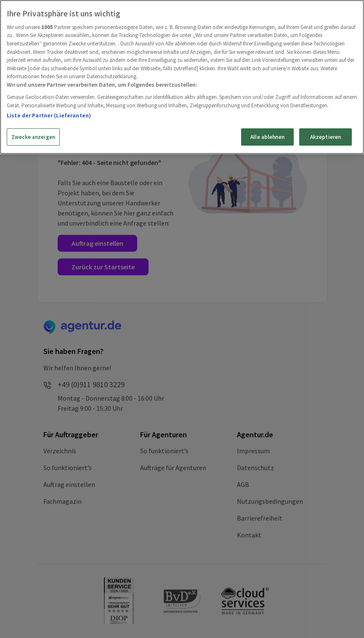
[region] (182, 77)
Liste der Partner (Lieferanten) (49, 116)
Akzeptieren (325, 137)
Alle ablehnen (267, 137)
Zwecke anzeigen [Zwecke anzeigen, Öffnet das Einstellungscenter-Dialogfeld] (33, 137)
